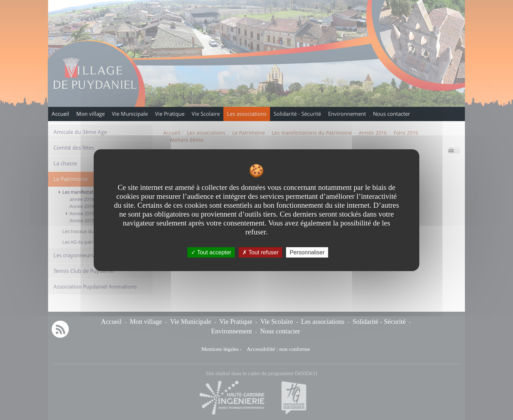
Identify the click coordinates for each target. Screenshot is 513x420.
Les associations (247, 114)
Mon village (90, 114)
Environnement (347, 114)
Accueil (60, 114)
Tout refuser (260, 252)
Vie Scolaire (206, 114)
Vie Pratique (170, 114)
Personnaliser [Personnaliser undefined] (307, 252)
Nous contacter (392, 114)
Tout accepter (211, 252)
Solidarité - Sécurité (297, 114)
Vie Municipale (130, 114)
